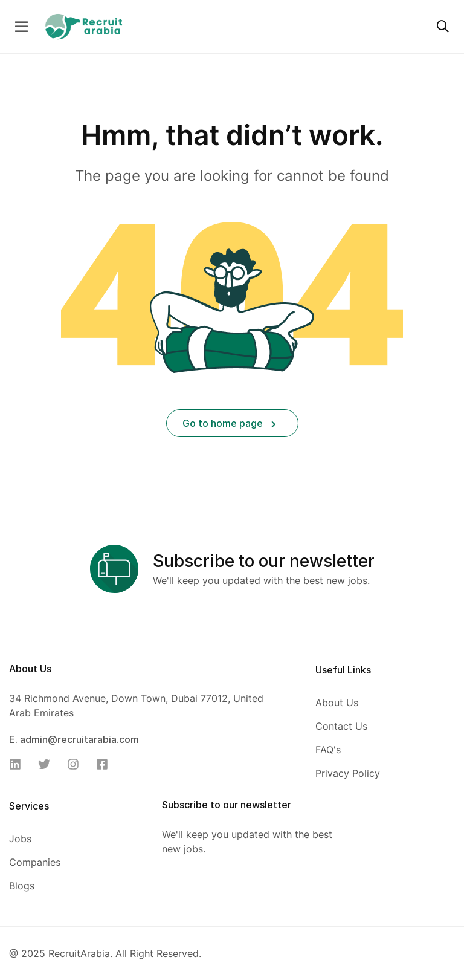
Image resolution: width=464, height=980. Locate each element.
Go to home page (229, 423)
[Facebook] (106, 764)
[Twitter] (48, 764)
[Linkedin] (19, 764)
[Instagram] (77, 764)
